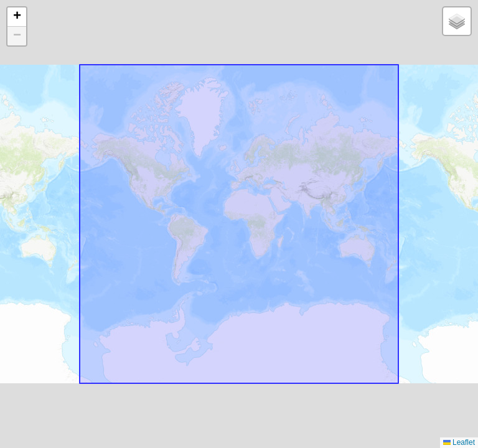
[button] (17, 17)
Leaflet (459, 442)
